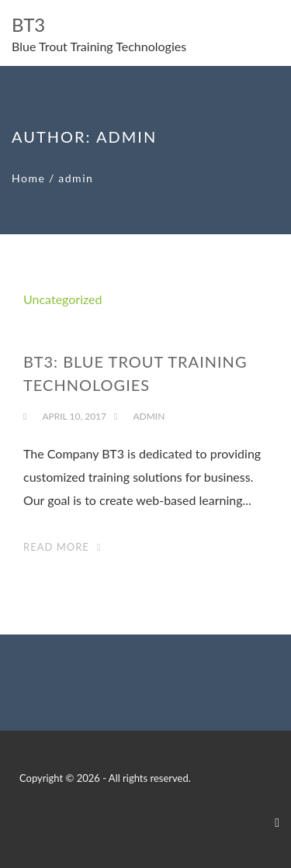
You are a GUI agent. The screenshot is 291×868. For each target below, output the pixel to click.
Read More (56, 547)
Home (28, 178)
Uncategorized (63, 299)
